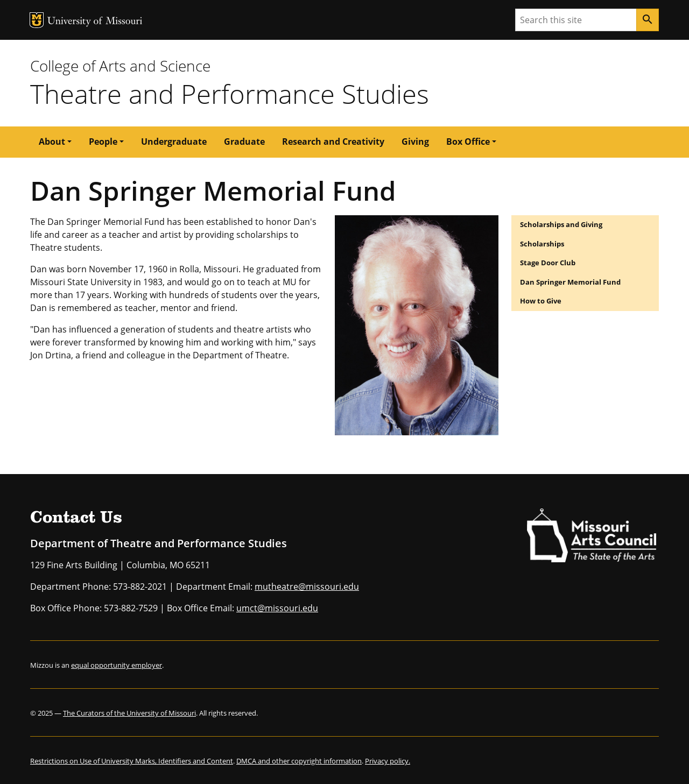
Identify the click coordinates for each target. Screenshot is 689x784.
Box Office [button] (468, 142)
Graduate (244, 142)
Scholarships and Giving (561, 224)
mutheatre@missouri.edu (307, 587)
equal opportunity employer (117, 665)
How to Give (541, 301)
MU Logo (37, 20)
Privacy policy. (388, 761)
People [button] (103, 142)
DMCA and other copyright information (299, 761)
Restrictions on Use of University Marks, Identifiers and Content (132, 761)
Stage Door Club (548, 263)
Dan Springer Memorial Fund (570, 282)
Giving (415, 142)
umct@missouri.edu (277, 608)
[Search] (648, 20)
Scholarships (542, 244)
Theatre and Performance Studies (230, 94)
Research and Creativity (333, 142)
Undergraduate (174, 142)
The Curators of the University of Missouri (129, 713)
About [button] (52, 142)
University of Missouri (95, 22)
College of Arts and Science (120, 66)
